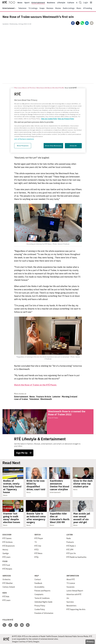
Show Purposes (23, 146)
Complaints (39, 594)
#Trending (88, 8)
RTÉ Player (39, 538)
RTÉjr (37, 557)
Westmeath (46, 399)
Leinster (56, 397)
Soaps (42, 8)
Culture (71, 3)
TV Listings (33, 8)
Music (79, 8)
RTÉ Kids (6, 597)
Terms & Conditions (42, 598)
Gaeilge (6, 553)
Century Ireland (9, 587)
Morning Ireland (69, 397)
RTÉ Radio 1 (71, 546)
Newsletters (71, 606)
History (5, 550)
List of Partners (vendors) (24, 139)
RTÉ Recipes (7, 569)
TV (36, 542)
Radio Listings (69, 8)
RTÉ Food (6, 565)
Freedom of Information (44, 613)
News (20, 3)
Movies (58, 8)
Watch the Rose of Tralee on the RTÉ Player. (35, 385)
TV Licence (71, 583)
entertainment (9, 8)
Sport (27, 3)
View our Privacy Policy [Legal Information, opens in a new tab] (66, 119)
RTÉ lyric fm (71, 553)
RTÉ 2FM (70, 550)
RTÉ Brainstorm (9, 546)
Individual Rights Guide (43, 602)
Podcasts (70, 542)
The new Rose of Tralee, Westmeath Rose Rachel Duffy (39, 88)
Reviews (50, 8)
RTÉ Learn (6, 557)
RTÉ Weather (8, 583)
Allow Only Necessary (53, 146)
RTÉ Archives (8, 542)
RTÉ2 (37, 550)
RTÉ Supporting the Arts (76, 609)
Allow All (73, 146)
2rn (68, 598)
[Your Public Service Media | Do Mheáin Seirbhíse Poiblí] (6, 639)
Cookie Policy (40, 609)
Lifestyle (61, 3)
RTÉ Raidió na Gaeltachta (76, 557)
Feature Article (44, 397)
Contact (38, 579)
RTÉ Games (7, 538)
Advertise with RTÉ (74, 594)
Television (22, 8)
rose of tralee (21, 399)
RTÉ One (38, 546)
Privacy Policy (40, 606)
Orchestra (6, 579)
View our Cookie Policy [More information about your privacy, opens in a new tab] (49, 119)
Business (51, 3)
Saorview (70, 602)
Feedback (38, 583)
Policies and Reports (42, 591)
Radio (69, 538)
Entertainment (38, 3)
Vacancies (70, 587)
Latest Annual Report (75, 591)
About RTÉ (71, 579)
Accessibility (39, 587)
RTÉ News (38, 553)
